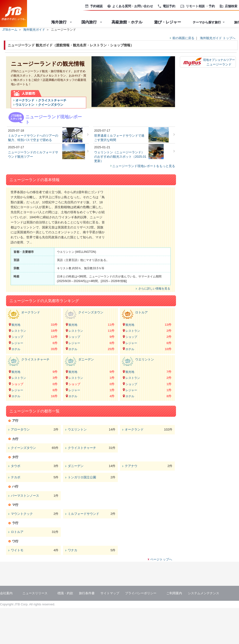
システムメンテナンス (204, 593)
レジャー (17, 343)
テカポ (16, 477)
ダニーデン (86, 359)
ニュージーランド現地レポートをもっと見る (144, 166)
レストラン (19, 331)
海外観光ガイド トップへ (218, 38)
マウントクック (22, 514)
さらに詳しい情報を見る (154, 289)
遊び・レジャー (168, 22)
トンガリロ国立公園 (82, 477)
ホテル (16, 349)
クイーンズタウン (51, 105)
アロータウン (20, 429)
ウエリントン (25, 105)
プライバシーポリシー (141, 593)
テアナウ (131, 466)
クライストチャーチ (52, 100)
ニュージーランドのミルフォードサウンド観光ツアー (33, 154)
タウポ (16, 466)
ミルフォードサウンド (84, 514)
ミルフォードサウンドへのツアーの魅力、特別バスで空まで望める (33, 138)
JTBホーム (10, 30)
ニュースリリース (35, 593)
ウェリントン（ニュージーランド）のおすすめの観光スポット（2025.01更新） (120, 157)
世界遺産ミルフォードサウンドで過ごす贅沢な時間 (119, 138)
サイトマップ (110, 593)
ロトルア (141, 312)
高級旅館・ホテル (127, 22)
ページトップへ (161, 559)
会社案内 (6, 593)
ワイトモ (17, 550)
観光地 (16, 325)
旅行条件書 (87, 593)
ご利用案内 (174, 593)
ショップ (17, 337)
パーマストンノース (25, 496)
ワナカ (73, 550)
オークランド (25, 100)
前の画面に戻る (183, 38)
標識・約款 (65, 593)
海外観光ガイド (34, 30)
